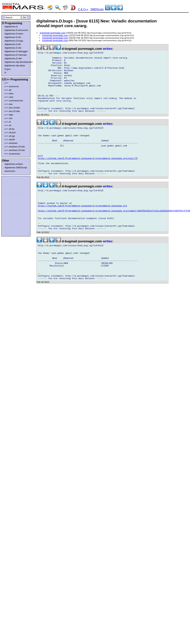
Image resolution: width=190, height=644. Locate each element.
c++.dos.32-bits (12, 111)
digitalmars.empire (14, 164)
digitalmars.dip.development (17, 62)
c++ (6, 83)
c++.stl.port (10, 132)
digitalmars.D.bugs (14, 41)
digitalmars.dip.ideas (15, 66)
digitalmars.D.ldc (13, 37)
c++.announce (12, 86)
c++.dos (8, 104)
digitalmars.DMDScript (16, 168)
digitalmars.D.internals (16, 55)
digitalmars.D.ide (13, 48)
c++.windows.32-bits (15, 150)
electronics (10, 171)
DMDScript (97, 9)
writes (108, 49)
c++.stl (8, 125)
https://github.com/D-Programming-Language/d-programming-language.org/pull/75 (88, 177)
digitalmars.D (11, 27)
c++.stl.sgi (10, 136)
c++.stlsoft (10, 140)
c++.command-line (14, 101)
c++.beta (9, 94)
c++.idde (9, 115)
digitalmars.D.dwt (13, 58)
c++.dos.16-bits (12, 108)
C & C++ (83, 9)
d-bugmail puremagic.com (53, 33)
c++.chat (9, 97)
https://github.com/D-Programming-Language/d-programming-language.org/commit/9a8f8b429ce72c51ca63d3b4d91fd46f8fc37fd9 (114, 237)
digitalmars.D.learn (14, 34)
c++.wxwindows (12, 154)
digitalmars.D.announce (16, 30)
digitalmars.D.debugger (16, 51)
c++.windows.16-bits (15, 147)
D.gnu (8, 69)
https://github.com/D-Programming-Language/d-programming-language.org (82, 231)
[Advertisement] (12, 184)
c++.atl (8, 90)
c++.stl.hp (9, 129)
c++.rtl (8, 122)
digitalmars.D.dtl (13, 44)
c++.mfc (8, 118)
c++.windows (11, 143)
